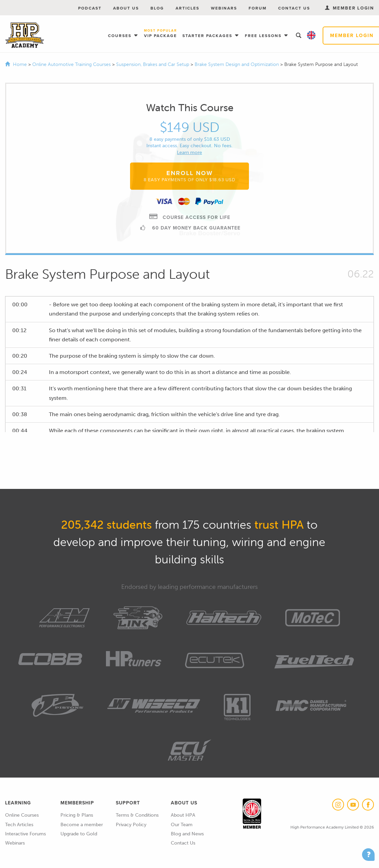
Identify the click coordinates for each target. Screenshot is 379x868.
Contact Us (294, 8)
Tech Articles (19, 825)
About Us (126, 8)
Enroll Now (189, 176)
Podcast (90, 8)
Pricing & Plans (77, 815)
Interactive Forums (25, 834)
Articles (187, 8)
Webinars (224, 8)
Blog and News (187, 834)
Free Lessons (264, 36)
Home (20, 64)
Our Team (182, 825)
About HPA (183, 815)
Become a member (82, 825)
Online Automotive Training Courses (72, 64)
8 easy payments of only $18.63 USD (190, 139)
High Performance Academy (25, 35)
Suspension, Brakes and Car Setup (153, 64)
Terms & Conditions (137, 815)
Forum (258, 8)
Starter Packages (208, 36)
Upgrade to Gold (79, 834)
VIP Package (160, 34)
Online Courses (22, 815)
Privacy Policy (131, 825)
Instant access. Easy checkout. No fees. (189, 146)
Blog (157, 8)
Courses (121, 36)
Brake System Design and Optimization (237, 64)
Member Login (349, 8)
